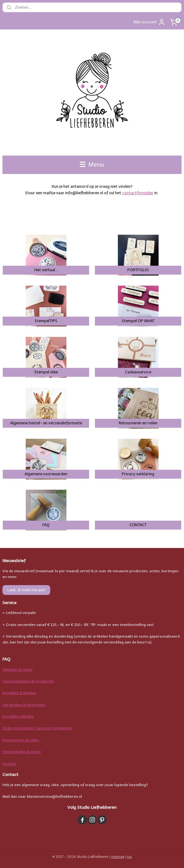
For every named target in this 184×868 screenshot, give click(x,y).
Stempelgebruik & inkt (22, 752)
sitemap (118, 857)
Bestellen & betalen (19, 693)
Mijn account (149, 22)
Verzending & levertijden (24, 705)
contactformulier (138, 193)
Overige (9, 764)
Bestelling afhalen (18, 716)
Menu (92, 165)
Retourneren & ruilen (21, 740)
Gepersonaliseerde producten (28, 681)
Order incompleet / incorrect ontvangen (37, 728)
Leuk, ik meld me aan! (26, 590)
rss (130, 857)
